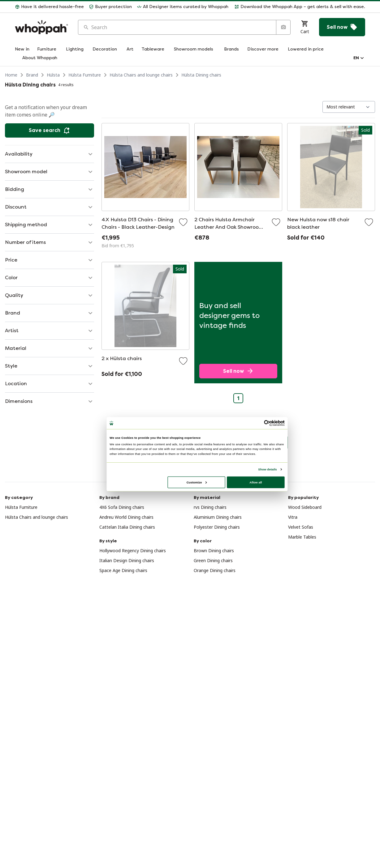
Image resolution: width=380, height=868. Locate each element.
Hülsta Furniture (85, 75)
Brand (32, 75)
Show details (267, 469)
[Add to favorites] (183, 222)
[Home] (41, 27)
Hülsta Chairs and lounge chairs (141, 75)
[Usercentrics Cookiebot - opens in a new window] (267, 423)
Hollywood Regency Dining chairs (133, 551)
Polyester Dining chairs (217, 527)
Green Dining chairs (213, 560)
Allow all (256, 482)
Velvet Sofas (301, 527)
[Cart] (305, 27)
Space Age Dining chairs (123, 570)
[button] (49, 7)
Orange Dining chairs (215, 570)
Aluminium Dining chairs (218, 517)
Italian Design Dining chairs (127, 560)
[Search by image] (283, 27)
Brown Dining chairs (214, 551)
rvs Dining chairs (210, 507)
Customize (197, 482)
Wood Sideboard (305, 507)
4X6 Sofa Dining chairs (122, 507)
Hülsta (53, 75)
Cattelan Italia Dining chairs (127, 527)
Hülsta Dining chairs (201, 75)
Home (11, 75)
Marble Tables (302, 537)
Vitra (293, 517)
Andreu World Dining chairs (126, 517)
